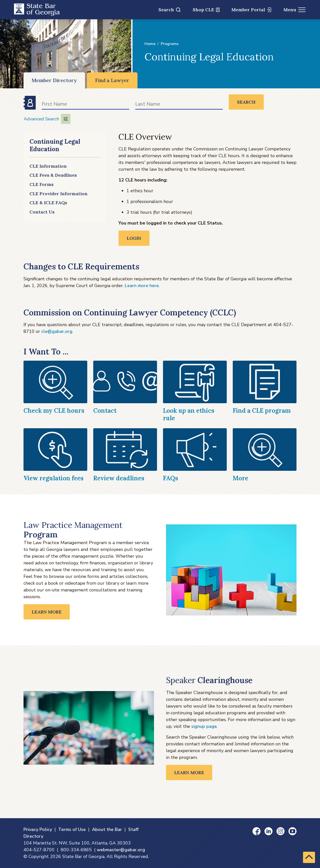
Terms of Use (72, 829)
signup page (204, 726)
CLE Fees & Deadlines (53, 175)
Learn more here (142, 286)
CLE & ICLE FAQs (48, 203)
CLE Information (48, 166)
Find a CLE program (262, 411)
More (240, 478)
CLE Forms (41, 184)
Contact (105, 411)
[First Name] (85, 105)
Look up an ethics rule (189, 414)
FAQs (170, 478)
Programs (170, 44)
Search (169, 10)
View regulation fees (53, 478)
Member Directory (54, 80)
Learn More (47, 612)
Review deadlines (119, 478)
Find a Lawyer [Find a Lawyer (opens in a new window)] (112, 80)
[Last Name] (179, 105)
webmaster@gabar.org (121, 850)
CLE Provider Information (58, 194)
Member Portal (251, 10)
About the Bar (107, 829)
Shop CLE (206, 10)
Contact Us (42, 212)
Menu (295, 10)
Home (150, 44)
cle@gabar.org (57, 331)
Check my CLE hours (54, 411)
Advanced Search (47, 119)
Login (134, 238)
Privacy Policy (38, 829)
